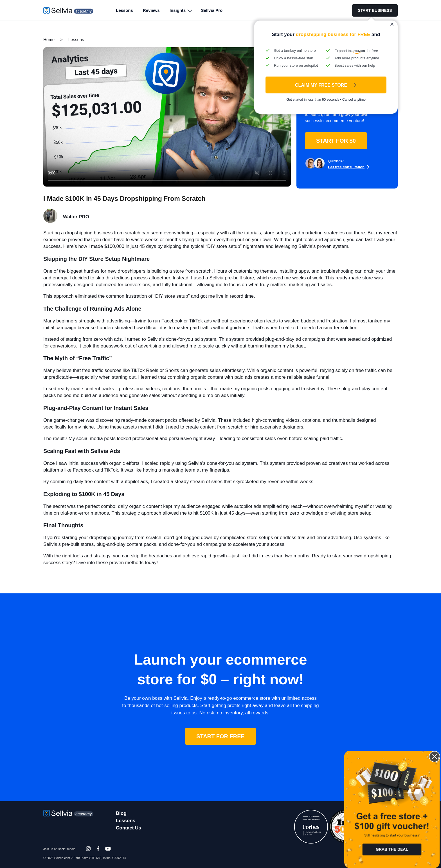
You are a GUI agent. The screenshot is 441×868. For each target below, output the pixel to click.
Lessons (124, 10)
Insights (178, 10)
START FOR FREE (220, 736)
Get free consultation (346, 167)
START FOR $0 (336, 141)
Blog (121, 813)
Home (49, 40)
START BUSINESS (375, 10)
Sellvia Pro (212, 10)
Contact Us (129, 828)
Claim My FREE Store (321, 85)
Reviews (151, 10)
